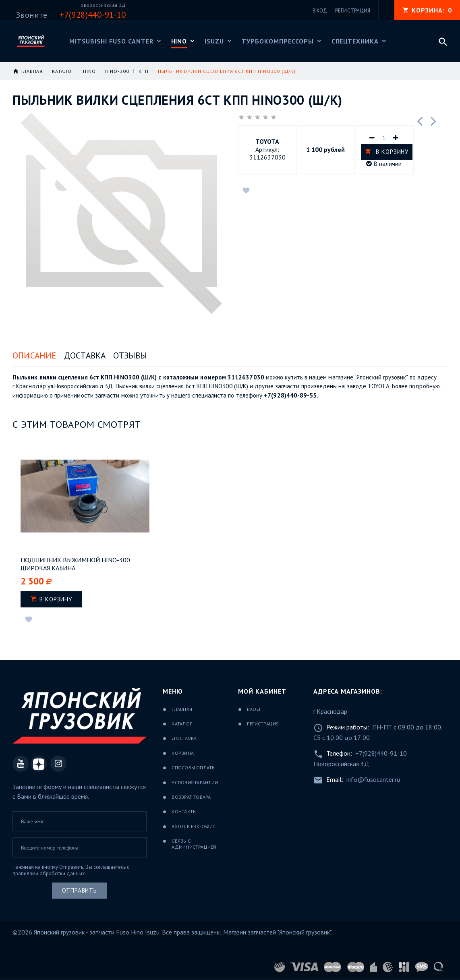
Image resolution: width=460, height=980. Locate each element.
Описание (34, 355)
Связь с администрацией (194, 844)
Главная (182, 709)
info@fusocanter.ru (373, 779)
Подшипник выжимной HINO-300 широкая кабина (75, 564)
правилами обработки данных (49, 873)
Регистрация (263, 724)
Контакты (184, 811)
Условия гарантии (195, 782)
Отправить (80, 890)
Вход (254, 709)
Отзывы (130, 355)
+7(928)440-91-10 (381, 753)
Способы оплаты (194, 768)
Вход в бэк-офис (194, 826)
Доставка (85, 355)
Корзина (183, 753)
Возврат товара (191, 797)
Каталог (182, 724)
